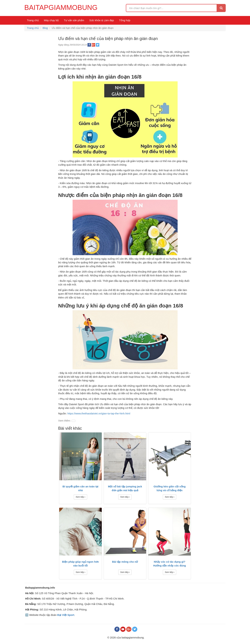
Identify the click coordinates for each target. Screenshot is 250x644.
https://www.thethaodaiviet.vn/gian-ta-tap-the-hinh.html (99, 413)
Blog (45, 28)
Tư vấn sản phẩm (74, 20)
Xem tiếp (80, 497)
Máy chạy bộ (51, 20)
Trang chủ (33, 20)
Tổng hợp (125, 20)
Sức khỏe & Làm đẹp (102, 20)
